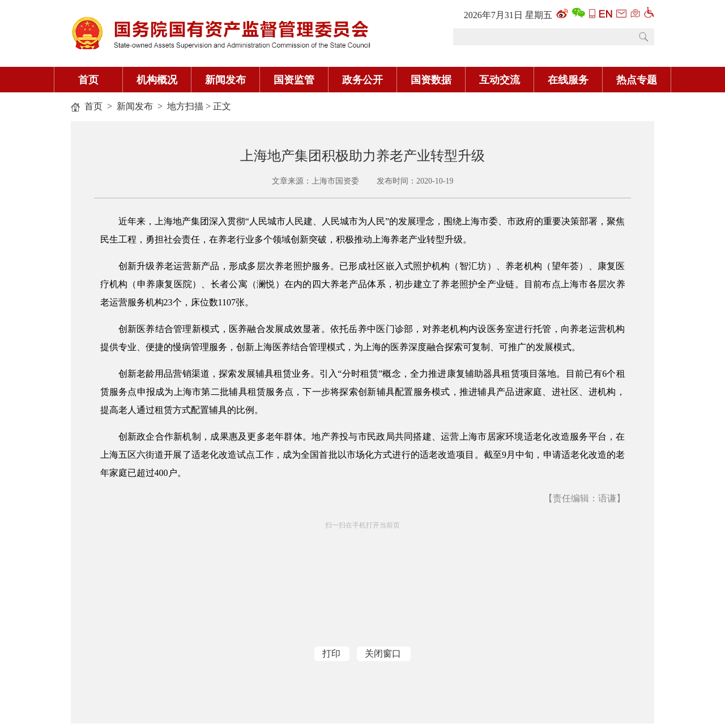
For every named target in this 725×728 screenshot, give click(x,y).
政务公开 (362, 80)
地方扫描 (185, 106)
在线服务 (568, 80)
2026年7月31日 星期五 (508, 15)
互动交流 (500, 80)
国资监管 (294, 80)
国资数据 (431, 80)
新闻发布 (225, 80)
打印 (331, 654)
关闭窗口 (383, 654)
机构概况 (157, 80)
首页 (88, 80)
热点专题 (637, 80)
